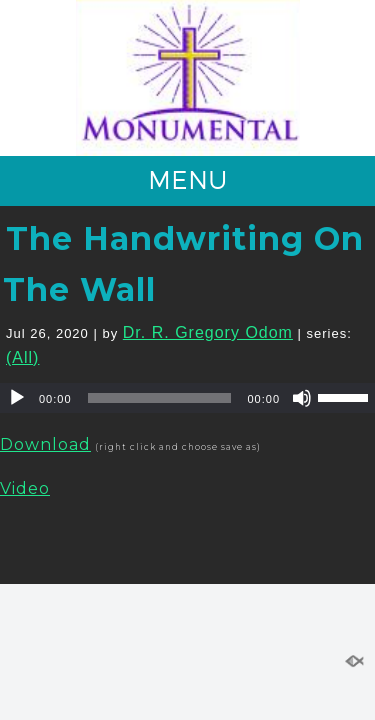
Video (25, 488)
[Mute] (302, 398)
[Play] (17, 398)
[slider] (160, 398)
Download (45, 444)
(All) (22, 357)
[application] (187, 398)
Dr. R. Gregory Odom (208, 332)
